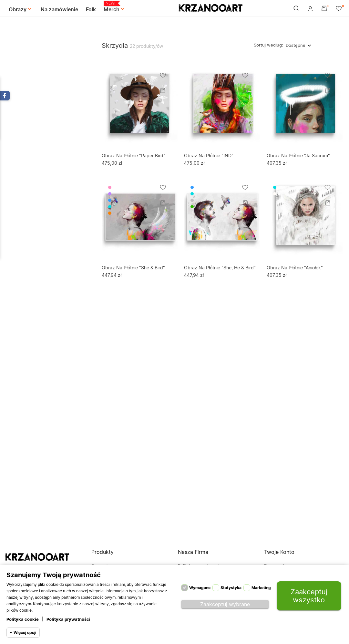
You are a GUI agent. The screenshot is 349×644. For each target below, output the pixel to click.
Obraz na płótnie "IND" (209, 156)
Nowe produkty (107, 576)
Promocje (101, 566)
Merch (115, 7)
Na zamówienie (59, 9)
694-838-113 (18, 586)
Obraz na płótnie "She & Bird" (133, 268)
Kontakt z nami (193, 586)
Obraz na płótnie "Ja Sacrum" (298, 156)
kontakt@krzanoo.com (27, 597)
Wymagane (200, 588)
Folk (91, 9)
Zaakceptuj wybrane (225, 604)
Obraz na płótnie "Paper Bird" (133, 156)
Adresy (271, 597)
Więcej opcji (25, 633)
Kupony (272, 607)
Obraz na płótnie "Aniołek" (295, 268)
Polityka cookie (23, 619)
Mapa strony (190, 597)
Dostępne (296, 45)
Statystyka (231, 588)
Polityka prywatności (68, 619)
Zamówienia (276, 576)
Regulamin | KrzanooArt (201, 576)
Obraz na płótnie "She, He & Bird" (220, 268)
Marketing (261, 588)
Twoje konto (279, 552)
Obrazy (21, 9)
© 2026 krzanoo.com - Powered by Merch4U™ (52, 632)
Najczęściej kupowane (114, 586)
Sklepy (185, 607)
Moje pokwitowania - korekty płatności (303, 586)
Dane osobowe (279, 566)
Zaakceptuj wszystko (309, 596)
